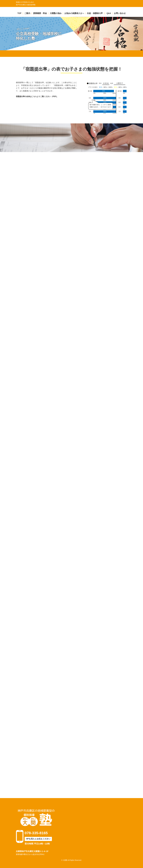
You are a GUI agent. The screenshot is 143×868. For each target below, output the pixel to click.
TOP (19, 13)
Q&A (109, 13)
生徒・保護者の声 (95, 13)
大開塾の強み (56, 13)
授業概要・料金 (40, 13)
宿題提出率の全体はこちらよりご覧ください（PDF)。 (37, 96)
